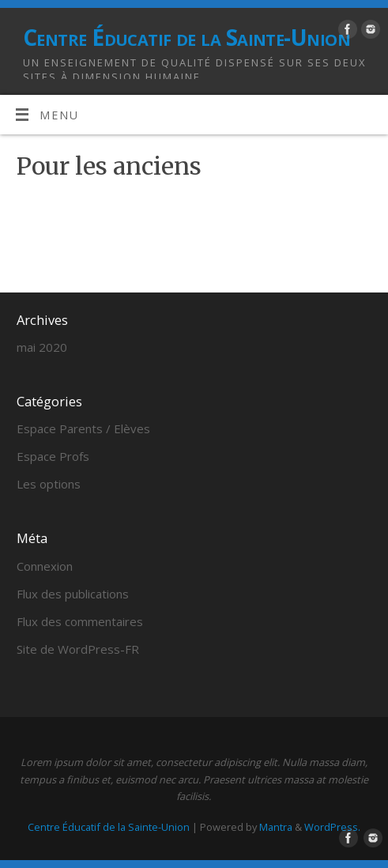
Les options (49, 484)
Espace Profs (53, 456)
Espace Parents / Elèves (83, 428)
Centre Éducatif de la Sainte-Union (186, 38)
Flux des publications (73, 594)
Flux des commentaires (80, 621)
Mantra (276, 827)
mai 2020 (42, 347)
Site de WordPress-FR (78, 649)
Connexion (45, 566)
